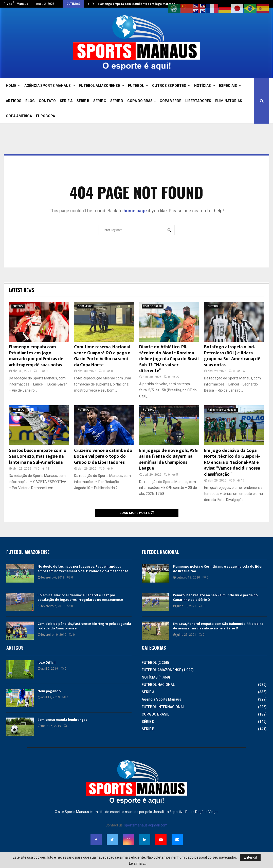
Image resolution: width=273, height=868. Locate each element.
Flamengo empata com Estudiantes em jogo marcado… (138, 4)
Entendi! (250, 857)
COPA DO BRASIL (141, 101)
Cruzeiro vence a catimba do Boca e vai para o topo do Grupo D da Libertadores (103, 457)
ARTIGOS (14, 101)
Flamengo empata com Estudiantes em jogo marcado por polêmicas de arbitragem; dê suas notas (36, 356)
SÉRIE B (83, 101)
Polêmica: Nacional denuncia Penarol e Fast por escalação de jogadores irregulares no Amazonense (80, 597)
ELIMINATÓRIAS (229, 101)
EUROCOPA (45, 116)
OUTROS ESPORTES (169, 86)
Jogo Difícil (47, 662)
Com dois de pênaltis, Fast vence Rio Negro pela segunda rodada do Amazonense (84, 626)
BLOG (30, 101)
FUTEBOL (136, 86)
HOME (11, 86)
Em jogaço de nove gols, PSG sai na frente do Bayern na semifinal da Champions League (168, 459)
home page (135, 211)
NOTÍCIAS (203, 86)
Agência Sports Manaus (222, 410)
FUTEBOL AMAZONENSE (99, 86)
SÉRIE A (66, 101)
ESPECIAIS (228, 86)
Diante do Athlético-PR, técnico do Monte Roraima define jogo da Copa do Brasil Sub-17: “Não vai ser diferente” (169, 359)
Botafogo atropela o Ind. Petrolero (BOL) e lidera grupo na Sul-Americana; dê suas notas (232, 356)
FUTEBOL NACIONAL (158, 685)
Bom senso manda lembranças (62, 720)
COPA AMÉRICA (19, 116)
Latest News (21, 290)
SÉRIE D (117, 101)
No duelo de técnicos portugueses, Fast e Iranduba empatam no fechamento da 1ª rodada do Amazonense (83, 569)
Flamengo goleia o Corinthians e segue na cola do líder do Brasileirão (218, 569)
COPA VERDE (170, 101)
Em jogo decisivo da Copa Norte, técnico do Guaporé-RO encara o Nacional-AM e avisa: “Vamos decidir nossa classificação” (232, 462)
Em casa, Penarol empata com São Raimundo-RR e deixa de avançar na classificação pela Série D (218, 626)
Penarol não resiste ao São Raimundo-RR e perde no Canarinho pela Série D (215, 597)
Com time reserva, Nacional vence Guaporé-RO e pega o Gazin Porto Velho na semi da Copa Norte (102, 356)
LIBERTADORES (198, 101)
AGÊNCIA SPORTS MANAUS (48, 86)
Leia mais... (138, 863)
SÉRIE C (100, 101)
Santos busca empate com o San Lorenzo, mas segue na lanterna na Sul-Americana (38, 457)
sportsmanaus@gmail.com (146, 825)
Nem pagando (49, 691)
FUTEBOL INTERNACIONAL (163, 707)
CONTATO (47, 101)
